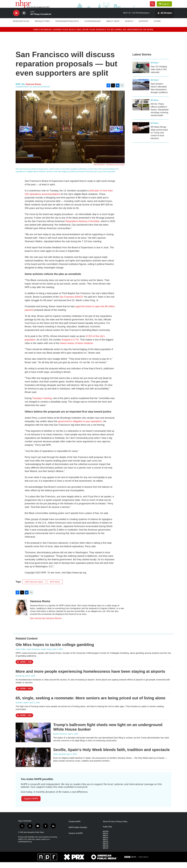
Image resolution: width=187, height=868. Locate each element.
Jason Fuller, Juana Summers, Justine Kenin (34, 655)
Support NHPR (31, 804)
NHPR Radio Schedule (78, 833)
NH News (155, 69)
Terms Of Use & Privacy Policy (115, 827)
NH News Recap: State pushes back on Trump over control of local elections (159, 138)
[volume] (24, 19)
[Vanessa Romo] (21, 613)
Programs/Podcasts (67, 27)
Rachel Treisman (60, 740)
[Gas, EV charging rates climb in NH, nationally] (141, 73)
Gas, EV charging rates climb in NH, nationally (159, 75)
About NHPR (113, 27)
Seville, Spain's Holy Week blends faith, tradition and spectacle (111, 755)
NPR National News (34, 588)
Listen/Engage (93, 27)
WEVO (106, 850)
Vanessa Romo (33, 90)
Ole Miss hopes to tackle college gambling (55, 650)
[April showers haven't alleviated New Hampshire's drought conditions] (141, 91)
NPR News (55, 588)
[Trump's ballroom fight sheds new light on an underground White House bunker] (33, 738)
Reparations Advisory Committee (82, 227)
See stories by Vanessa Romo (46, 624)
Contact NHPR (75, 827)
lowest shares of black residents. (77, 349)
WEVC (105, 839)
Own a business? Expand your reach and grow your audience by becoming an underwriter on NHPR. (94, 35)
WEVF (105, 841)
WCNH (106, 837)
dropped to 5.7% (70, 346)
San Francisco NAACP (71, 303)
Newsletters (42, 27)
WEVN (105, 848)
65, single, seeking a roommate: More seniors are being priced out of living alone (91, 704)
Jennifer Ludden (22, 708)
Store (157, 27)
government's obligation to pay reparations (80, 427)
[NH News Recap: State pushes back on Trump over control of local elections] (141, 134)
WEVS (105, 854)
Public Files (107, 833)
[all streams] (165, 19)
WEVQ (106, 852)
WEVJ (105, 846)
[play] (16, 19)
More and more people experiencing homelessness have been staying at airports (90, 677)
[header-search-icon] (153, 7)
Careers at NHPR (76, 839)
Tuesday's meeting (42, 404)
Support (167, 7)
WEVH (105, 844)
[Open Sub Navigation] (31, 27)
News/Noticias (21, 27)
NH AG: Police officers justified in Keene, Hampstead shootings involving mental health (160, 115)
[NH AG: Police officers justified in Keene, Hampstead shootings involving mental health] (141, 111)
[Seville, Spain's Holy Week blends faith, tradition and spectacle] (33, 763)
